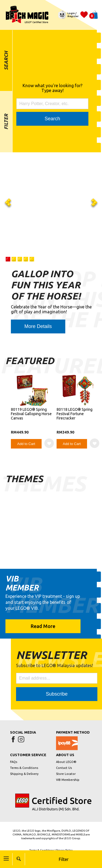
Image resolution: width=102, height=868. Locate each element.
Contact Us (64, 768)
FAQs (14, 762)
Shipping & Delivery (24, 774)
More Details (38, 326)
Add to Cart (26, 444)
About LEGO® (66, 762)
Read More (43, 626)
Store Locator (66, 774)
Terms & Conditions (24, 768)
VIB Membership (68, 780)
